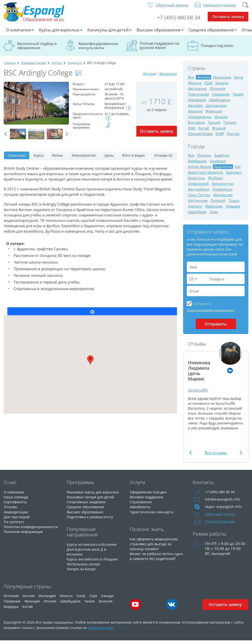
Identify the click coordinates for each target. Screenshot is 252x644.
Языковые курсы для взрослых (94, 496)
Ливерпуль (222, 193)
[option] (36, 107)
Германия (221, 98)
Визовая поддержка (148, 501)
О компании (19, 34)
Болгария (196, 126)
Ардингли (75, 67)
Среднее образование (211, 34)
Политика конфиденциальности (24, 533)
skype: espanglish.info (224, 511)
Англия (57, 67)
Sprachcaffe (199, 394)
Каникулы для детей (108, 34)
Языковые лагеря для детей (92, 501)
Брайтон (222, 159)
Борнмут (234, 176)
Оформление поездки (150, 496)
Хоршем (233, 210)
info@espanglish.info (223, 503)
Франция (214, 115)
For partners (14, 525)
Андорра (11, 610)
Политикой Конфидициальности (211, 314)
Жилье (57, 159)
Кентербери (199, 193)
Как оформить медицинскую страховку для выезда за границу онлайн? (156, 547)
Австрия (195, 109)
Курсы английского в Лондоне (94, 563)
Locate (92, 315)
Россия (233, 138)
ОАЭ (192, 132)
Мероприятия (84, 159)
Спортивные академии (87, 506)
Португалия (198, 98)
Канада (222, 87)
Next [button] (67, 138)
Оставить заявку (228, 21)
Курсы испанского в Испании (93, 548)
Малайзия (197, 104)
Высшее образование (159, 34)
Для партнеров (17, 520)
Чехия (238, 98)
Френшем (214, 210)
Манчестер (223, 199)
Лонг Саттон (199, 199)
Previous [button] (6, 138)
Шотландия (216, 109)
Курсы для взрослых (59, 34)
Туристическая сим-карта (152, 516)
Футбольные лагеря (85, 568)
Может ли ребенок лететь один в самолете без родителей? (153, 562)
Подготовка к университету (92, 520)
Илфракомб (198, 188)
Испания (217, 92)
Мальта (195, 87)
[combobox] (193, 283)
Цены (109, 159)
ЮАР (220, 138)
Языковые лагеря (34, 67)
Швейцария (220, 104)
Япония (219, 132)
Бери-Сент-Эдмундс (206, 176)
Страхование (141, 506)
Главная (10, 67)
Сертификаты (16, 506)
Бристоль (197, 182)
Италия (221, 121)
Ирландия (222, 81)
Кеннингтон (223, 188)
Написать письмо (221, 525)
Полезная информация (24, 540)
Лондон (204, 159)
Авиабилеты (141, 511)
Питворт (218, 204)
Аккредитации (17, 516)
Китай (204, 132)
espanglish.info (100, 631)
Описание (17, 159)
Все (191, 81)
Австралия (197, 92)
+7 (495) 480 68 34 (177, 21)
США (208, 87)
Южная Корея (200, 138)
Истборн (216, 182)
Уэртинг (195, 210)
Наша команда (17, 501)
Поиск (245, 9)
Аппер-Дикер (200, 171)
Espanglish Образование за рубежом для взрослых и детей (41, 14)
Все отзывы (216, 457)
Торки (234, 204)
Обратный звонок (172, 9)
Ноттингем (198, 204)
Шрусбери (197, 216)
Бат (238, 171)
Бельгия (195, 115)
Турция (214, 126)
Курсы (39, 159)
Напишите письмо (220, 9)
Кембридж (197, 165)
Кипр (239, 81)
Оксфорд (218, 165)
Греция (230, 126)
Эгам (214, 216)
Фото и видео (133, 159)
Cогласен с (202, 308)
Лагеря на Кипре (82, 573)
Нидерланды (200, 121)
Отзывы (11, 511)
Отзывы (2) (163, 159)
